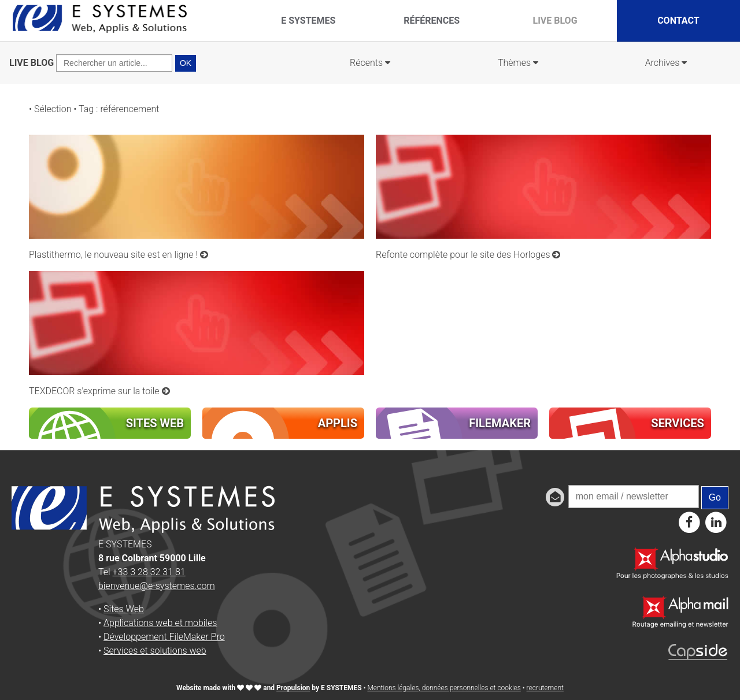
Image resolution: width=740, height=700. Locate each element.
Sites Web (124, 609)
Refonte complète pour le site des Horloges (468, 255)
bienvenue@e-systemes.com (157, 586)
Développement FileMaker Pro (164, 637)
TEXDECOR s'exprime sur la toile (99, 391)
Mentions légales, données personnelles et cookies (444, 688)
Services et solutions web (155, 651)
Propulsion (293, 688)
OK (186, 63)
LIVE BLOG (32, 63)
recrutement (545, 688)
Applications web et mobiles (160, 623)
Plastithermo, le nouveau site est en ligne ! (119, 255)
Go (715, 497)
